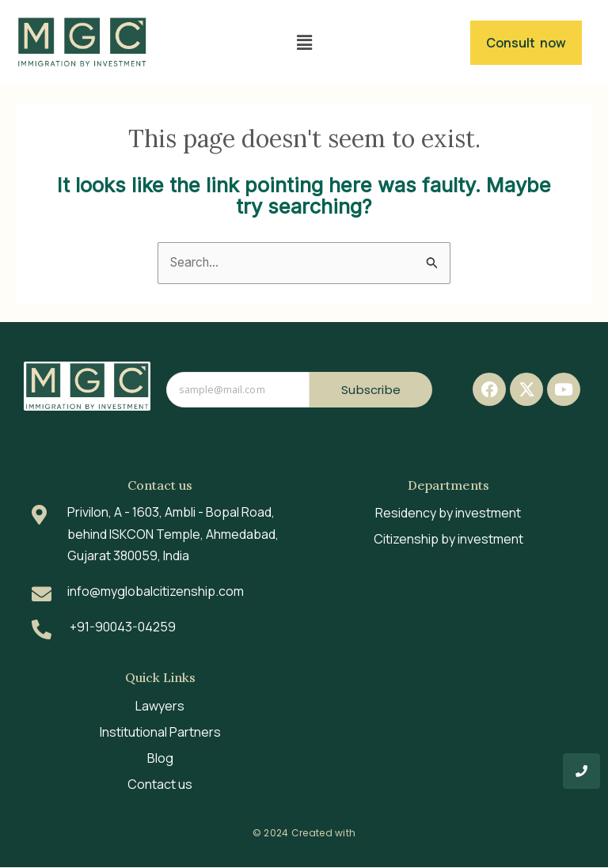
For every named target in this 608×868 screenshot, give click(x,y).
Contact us (160, 785)
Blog (160, 759)
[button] (304, 42)
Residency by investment (448, 514)
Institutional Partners (160, 733)
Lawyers (160, 707)
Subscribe (371, 390)
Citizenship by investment (448, 540)
